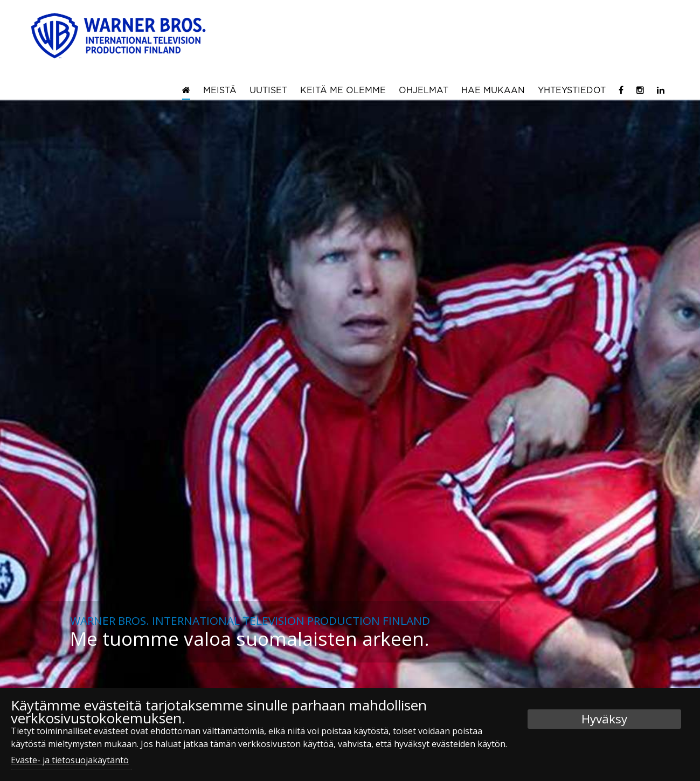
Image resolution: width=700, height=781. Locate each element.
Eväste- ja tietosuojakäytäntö (70, 760)
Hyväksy (604, 719)
